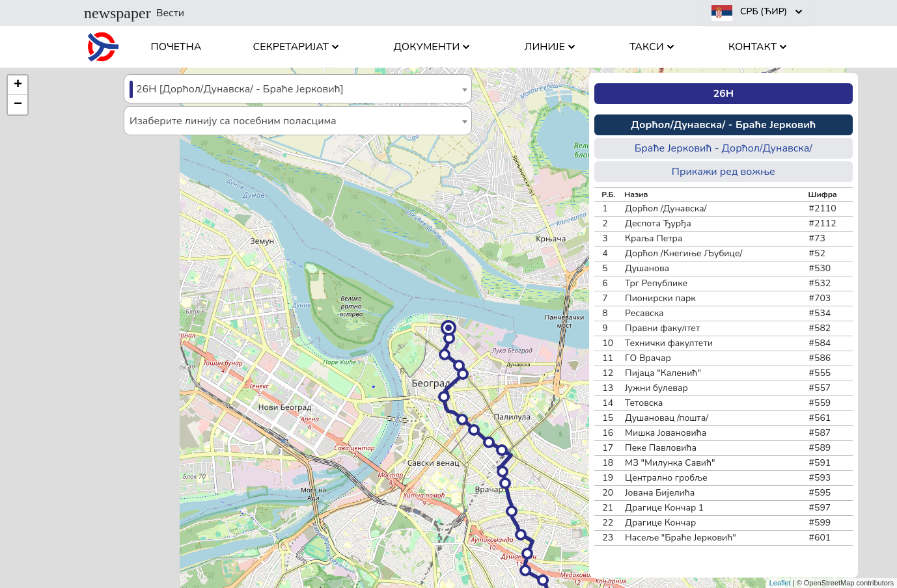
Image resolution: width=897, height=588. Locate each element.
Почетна (176, 47)
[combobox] (298, 89)
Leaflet (780, 583)
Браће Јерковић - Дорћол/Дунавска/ (724, 148)
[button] (448, 328)
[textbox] (298, 89)
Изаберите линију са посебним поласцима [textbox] (233, 121)
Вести (134, 13)
